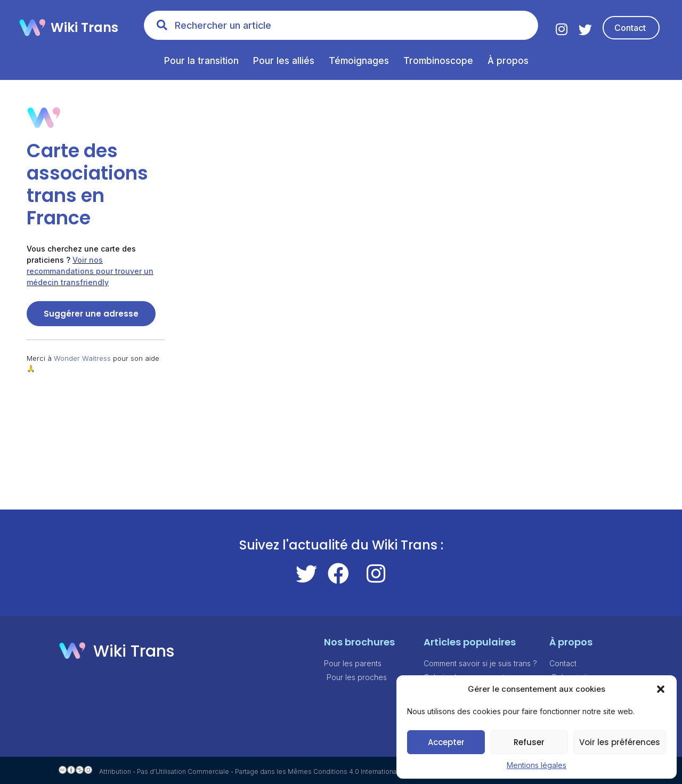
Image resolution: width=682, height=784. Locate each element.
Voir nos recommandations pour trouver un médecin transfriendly (90, 271)
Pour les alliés (284, 61)
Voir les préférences (620, 742)
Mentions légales (537, 765)
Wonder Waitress (82, 358)
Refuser (529, 742)
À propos (508, 61)
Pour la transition (201, 61)
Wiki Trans (84, 27)
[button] (661, 689)
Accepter (446, 742)
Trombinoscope (438, 61)
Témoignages (359, 61)
